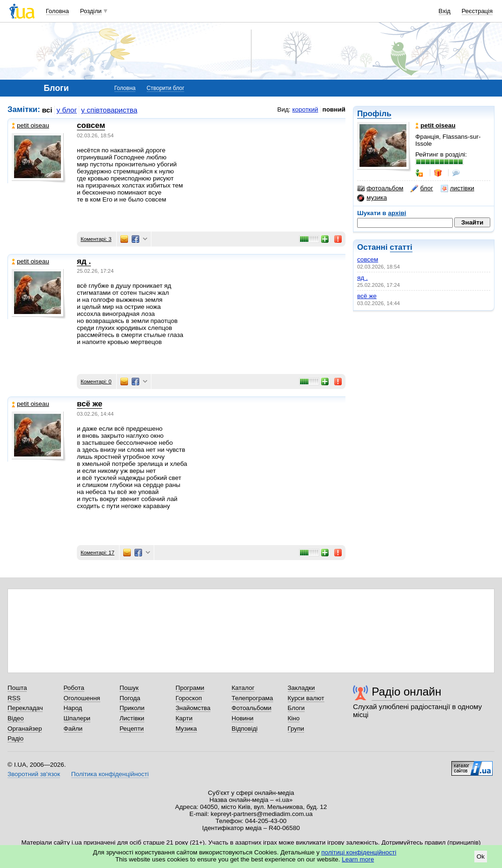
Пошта (17, 688)
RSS (14, 698)
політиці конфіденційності (359, 852)
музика (372, 198)
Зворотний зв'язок (34, 774)
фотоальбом (380, 188)
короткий (305, 109)
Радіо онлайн (407, 692)
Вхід (445, 11)
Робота (74, 688)
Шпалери (77, 718)
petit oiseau (30, 125)
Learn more (358, 859)
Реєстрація (477, 11)
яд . (363, 278)
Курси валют (306, 698)
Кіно (294, 718)
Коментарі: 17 (97, 553)
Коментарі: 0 (96, 382)
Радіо (15, 738)
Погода (130, 698)
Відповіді (245, 729)
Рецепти (132, 729)
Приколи (132, 708)
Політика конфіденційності (110, 774)
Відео (16, 718)
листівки (457, 188)
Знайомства (193, 708)
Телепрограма (252, 698)
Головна (57, 11)
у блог (67, 110)
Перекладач (25, 708)
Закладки (301, 688)
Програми (190, 688)
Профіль (374, 114)
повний (334, 109)
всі (47, 110)
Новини (243, 718)
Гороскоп (189, 698)
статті (401, 247)
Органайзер (25, 729)
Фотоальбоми (251, 708)
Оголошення (82, 698)
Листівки (132, 718)
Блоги (296, 708)
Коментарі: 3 (96, 239)
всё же (367, 296)
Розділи (91, 11)
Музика (186, 729)
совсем (368, 259)
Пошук (129, 688)
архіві (397, 213)
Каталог (243, 688)
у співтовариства (109, 110)
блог (422, 188)
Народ (73, 708)
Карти (184, 718)
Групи (296, 729)
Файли (73, 729)
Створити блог (166, 88)
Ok (481, 857)
